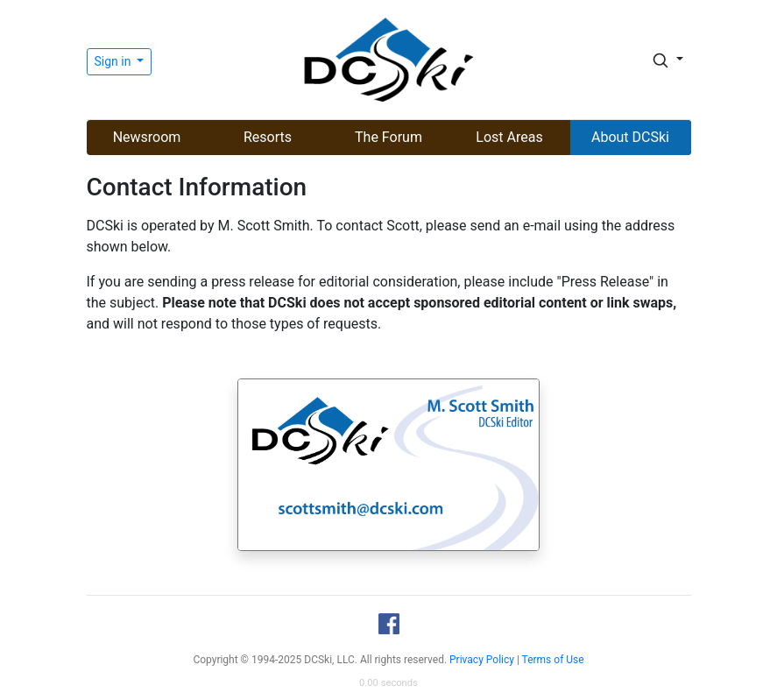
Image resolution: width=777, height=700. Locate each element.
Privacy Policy (482, 660)
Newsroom (147, 137)
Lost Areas (509, 137)
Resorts (268, 137)
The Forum (388, 137)
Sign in (114, 61)
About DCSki (630, 137)
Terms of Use (553, 660)
